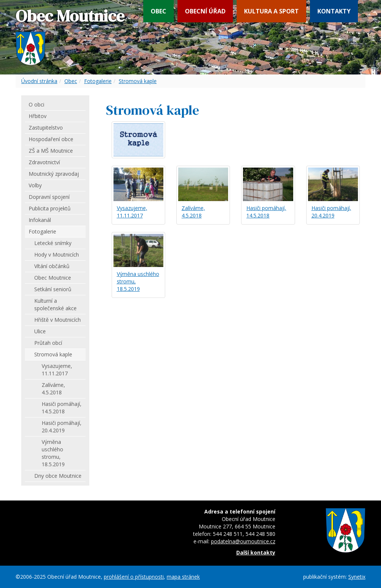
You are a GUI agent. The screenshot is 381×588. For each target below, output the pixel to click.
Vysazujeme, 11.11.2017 (132, 212)
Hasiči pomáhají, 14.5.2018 (266, 212)
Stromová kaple (138, 81)
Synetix (357, 577)
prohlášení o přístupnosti (134, 577)
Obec (159, 11)
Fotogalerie (98, 81)
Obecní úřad (205, 11)
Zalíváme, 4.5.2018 (193, 212)
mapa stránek (183, 577)
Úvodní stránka (39, 81)
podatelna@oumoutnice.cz (243, 541)
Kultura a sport (271, 11)
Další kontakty (256, 552)
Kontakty (334, 11)
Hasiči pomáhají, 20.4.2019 (331, 212)
